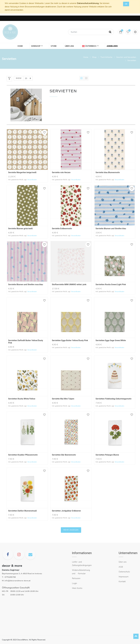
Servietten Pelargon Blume (107, 455)
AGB (121, 567)
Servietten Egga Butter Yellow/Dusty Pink (70, 341)
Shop (94, 58)
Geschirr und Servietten (126, 58)
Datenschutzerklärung (88, 3)
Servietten (132, 61)
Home (86, 58)
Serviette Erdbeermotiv (62, 229)
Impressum (124, 577)
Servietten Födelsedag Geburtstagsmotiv (114, 399)
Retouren (76, 578)
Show (19, 79)
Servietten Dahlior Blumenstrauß (22, 511)
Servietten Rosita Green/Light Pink (111, 285)
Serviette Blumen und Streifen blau (111, 229)
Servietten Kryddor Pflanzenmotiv (23, 455)
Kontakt (122, 582)
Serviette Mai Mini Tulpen (63, 399)
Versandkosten (32, 180)
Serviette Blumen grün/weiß (20, 229)
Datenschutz (124, 572)
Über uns (123, 562)
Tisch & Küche (106, 58)
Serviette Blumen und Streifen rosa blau (25, 285)
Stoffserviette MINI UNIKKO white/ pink (69, 285)
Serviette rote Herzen (61, 173)
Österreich (89, 46)
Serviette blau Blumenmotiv (108, 173)
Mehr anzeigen (71, 531)
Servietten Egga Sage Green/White (111, 341)
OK (126, 4)
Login (74, 583)
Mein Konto (77, 588)
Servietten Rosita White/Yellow (22, 399)
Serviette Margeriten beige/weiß (22, 173)
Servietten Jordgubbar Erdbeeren (66, 511)
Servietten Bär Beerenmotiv (64, 455)
